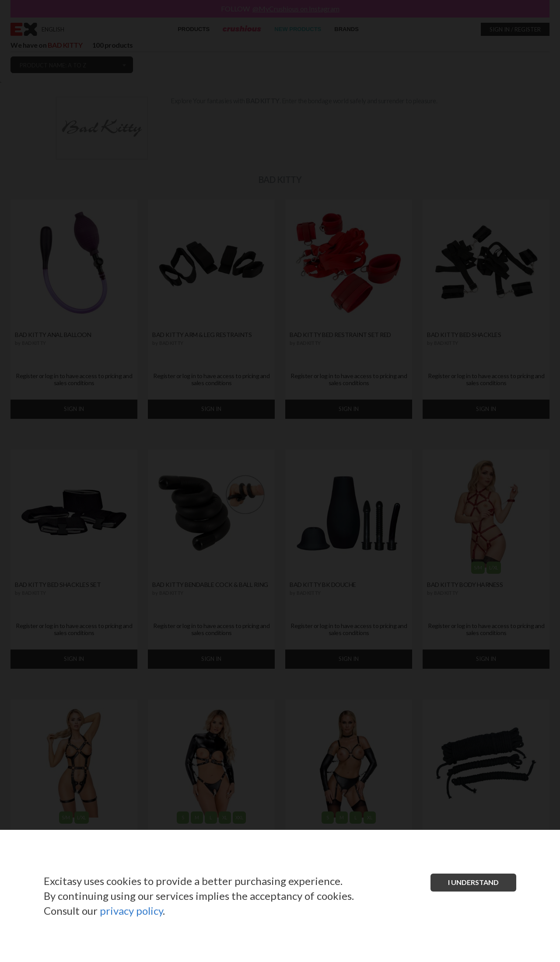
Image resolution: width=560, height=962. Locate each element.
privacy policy (131, 911)
